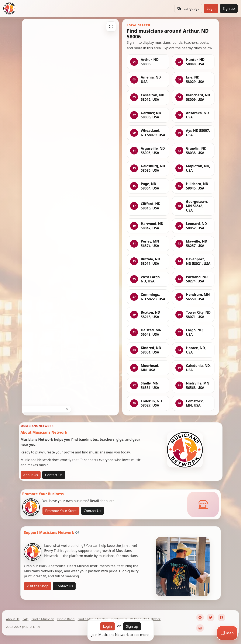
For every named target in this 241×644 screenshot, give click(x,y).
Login (211, 8)
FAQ (25, 619)
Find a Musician (43, 619)
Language (188, 8)
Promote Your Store (61, 511)
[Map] (227, 633)
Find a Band (66, 619)
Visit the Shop (38, 586)
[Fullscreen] (111, 27)
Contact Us (54, 475)
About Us (31, 475)
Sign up (229, 8)
